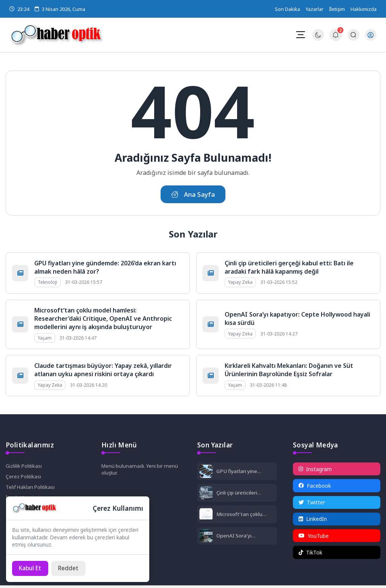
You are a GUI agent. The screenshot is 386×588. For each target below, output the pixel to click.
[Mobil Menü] (300, 35)
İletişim (337, 9)
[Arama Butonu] (353, 35)
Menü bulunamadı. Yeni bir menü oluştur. (141, 471)
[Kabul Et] (31, 568)
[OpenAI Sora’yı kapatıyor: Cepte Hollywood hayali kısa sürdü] (206, 538)
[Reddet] (71, 568)
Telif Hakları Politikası (31, 489)
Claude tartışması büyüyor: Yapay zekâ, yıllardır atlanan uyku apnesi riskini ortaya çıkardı (103, 371)
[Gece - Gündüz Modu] (318, 39)
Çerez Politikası (24, 478)
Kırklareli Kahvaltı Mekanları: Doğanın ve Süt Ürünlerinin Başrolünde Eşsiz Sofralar (289, 371)
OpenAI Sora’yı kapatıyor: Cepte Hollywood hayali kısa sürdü (245, 537)
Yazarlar (315, 9)
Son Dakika (287, 9)
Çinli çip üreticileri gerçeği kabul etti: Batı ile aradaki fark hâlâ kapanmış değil (289, 268)
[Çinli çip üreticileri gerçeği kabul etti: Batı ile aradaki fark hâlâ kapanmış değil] (206, 495)
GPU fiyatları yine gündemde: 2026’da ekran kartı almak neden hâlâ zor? (241, 472)
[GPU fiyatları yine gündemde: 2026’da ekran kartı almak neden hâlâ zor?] (206, 473)
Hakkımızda (364, 9)
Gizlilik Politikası (25, 467)
